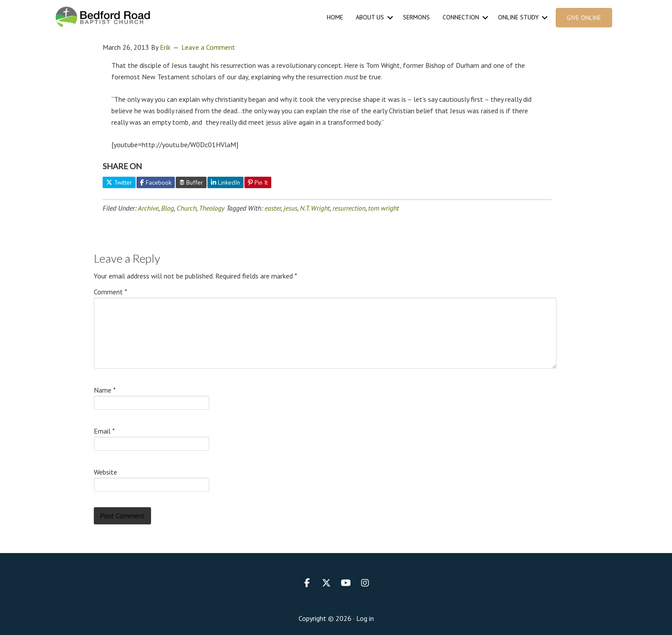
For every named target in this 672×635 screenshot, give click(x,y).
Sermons (416, 17)
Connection (461, 17)
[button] (390, 17)
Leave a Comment (208, 47)
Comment (111, 292)
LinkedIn (225, 182)
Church (186, 208)
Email (104, 431)
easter (273, 208)
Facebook (156, 182)
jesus (290, 208)
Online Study (518, 17)
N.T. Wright (315, 208)
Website (105, 472)
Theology (212, 208)
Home (335, 17)
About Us (370, 17)
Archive (148, 208)
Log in (365, 618)
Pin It (258, 182)
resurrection (349, 208)
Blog (168, 208)
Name (105, 390)
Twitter (119, 182)
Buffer (191, 182)
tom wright (384, 208)
